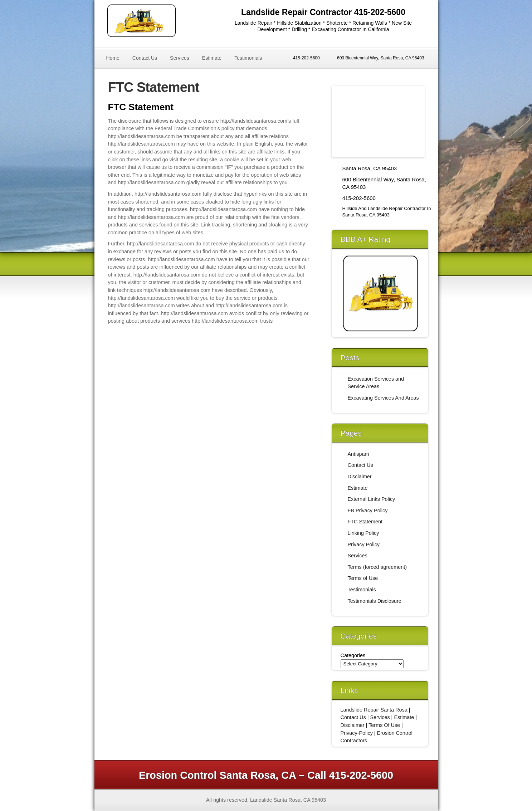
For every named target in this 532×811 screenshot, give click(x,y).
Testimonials (248, 58)
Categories (353, 655)
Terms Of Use (384, 725)
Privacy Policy (364, 544)
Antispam (358, 454)
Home (113, 58)
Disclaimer (360, 477)
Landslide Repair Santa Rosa (374, 710)
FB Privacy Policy (368, 510)
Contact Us (145, 58)
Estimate (212, 58)
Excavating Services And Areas (383, 398)
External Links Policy (372, 499)
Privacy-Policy (357, 733)
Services (180, 58)
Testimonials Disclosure (375, 601)
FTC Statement (365, 522)
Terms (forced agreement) (377, 567)
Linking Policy (363, 533)
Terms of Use (363, 578)
